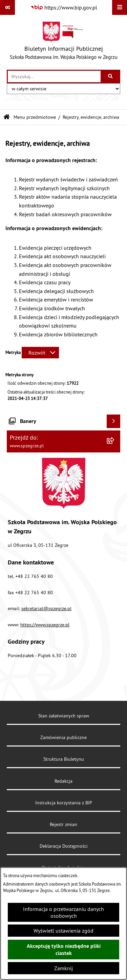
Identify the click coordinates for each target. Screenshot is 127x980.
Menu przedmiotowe (35, 117)
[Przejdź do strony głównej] (64, 42)
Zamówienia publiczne (63, 737)
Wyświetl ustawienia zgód (63, 931)
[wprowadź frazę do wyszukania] (54, 76)
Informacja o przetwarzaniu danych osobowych (63, 912)
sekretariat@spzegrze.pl (46, 608)
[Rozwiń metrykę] (40, 353)
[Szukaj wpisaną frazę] (111, 76)
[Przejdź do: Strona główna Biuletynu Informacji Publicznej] (7, 117)
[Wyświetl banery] (113, 421)
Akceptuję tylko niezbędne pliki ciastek (64, 950)
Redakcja (63, 781)
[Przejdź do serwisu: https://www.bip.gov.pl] (64, 7)
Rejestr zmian (63, 824)
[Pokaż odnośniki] (7, 7)
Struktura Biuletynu (64, 759)
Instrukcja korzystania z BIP (64, 803)
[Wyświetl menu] (120, 7)
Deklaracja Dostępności (64, 846)
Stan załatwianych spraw (64, 716)
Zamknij (63, 968)
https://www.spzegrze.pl (45, 625)
